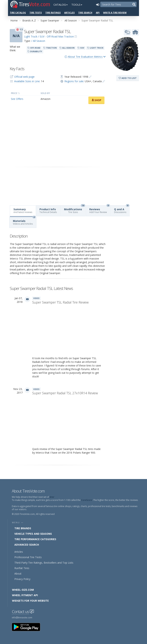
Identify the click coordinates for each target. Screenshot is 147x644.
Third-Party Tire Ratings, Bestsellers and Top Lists (44, 563)
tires (52, 497)
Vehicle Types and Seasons (33, 534)
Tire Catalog (18, 13)
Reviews (100, 210)
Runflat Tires (22, 568)
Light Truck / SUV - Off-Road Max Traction (49, 36)
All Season (71, 20)
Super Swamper (50, 20)
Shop (96, 100)
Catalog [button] (61, 5)
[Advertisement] (58, 135)
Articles (69, 13)
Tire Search (85, 13)
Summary (23, 211)
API (98, 13)
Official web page (24, 77)
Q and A (122, 210)
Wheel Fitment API (25, 595)
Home (14, 20)
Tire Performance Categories (35, 539)
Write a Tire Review (115, 13)
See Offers (17, 99)
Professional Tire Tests (28, 557)
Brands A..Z (29, 20)
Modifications (75, 210)
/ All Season (38, 41)
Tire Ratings (53, 13)
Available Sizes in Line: (27, 81)
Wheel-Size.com (23, 590)
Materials (24, 221)
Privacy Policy (22, 579)
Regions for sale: (74, 81)
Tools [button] (77, 5)
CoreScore (87, 500)
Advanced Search (27, 545)
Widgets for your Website (30, 601)
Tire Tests (36, 13)
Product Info (48, 211)
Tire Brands (23, 528)
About (18, 574)
